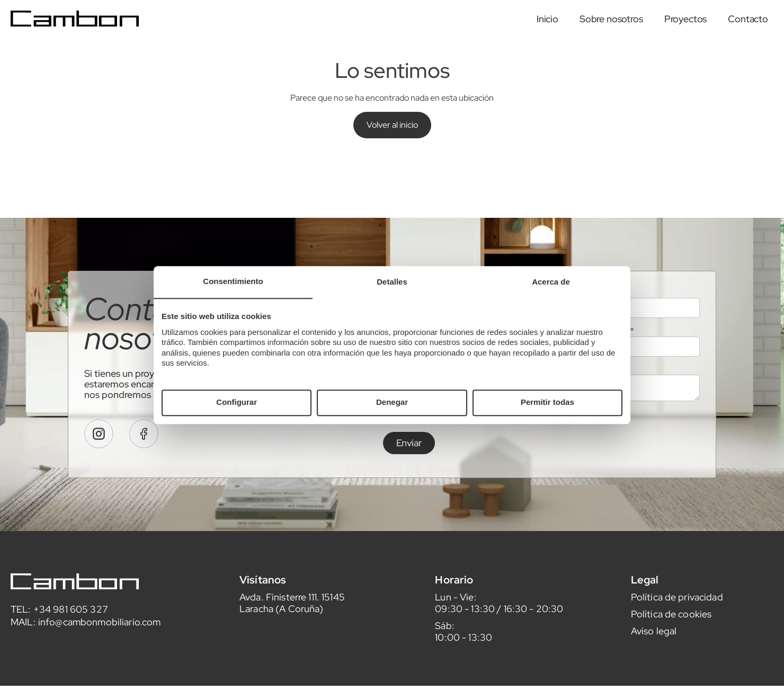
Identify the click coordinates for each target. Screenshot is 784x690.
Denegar (392, 402)
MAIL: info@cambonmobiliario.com (86, 651)
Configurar (237, 402)
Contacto (748, 19)
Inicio (547, 19)
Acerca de (551, 282)
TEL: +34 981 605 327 (59, 638)
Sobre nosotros (611, 19)
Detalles (392, 282)
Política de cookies (671, 643)
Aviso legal (654, 660)
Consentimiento (233, 281)
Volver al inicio (392, 125)
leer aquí (554, 446)
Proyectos (686, 19)
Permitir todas (547, 402)
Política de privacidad (677, 626)
